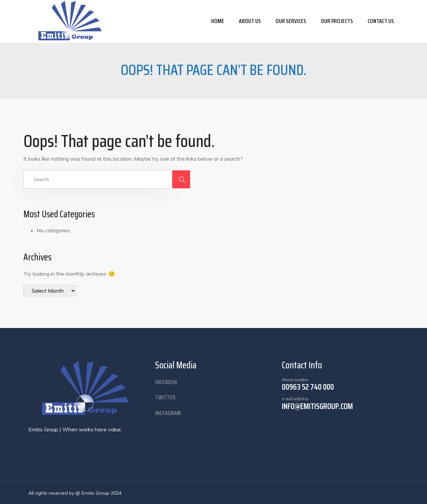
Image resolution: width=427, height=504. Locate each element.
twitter (165, 397)
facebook (166, 382)
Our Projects (337, 21)
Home (218, 21)
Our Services (291, 21)
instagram (168, 413)
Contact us (381, 21)
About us (250, 21)
